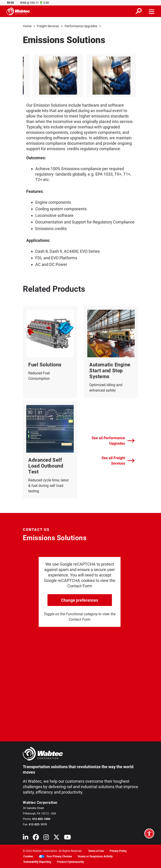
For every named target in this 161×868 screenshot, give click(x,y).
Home (27, 26)
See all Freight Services (118, 460)
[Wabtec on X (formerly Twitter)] (56, 838)
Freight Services (48, 26)
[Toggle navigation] (152, 11)
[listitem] (82, 75)
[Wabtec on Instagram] (46, 838)
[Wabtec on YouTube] (67, 838)
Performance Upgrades (81, 26)
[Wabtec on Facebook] (36, 838)
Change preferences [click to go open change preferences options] (80, 600)
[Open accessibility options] (149, 834)
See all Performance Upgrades (113, 440)
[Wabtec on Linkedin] (26, 838)
